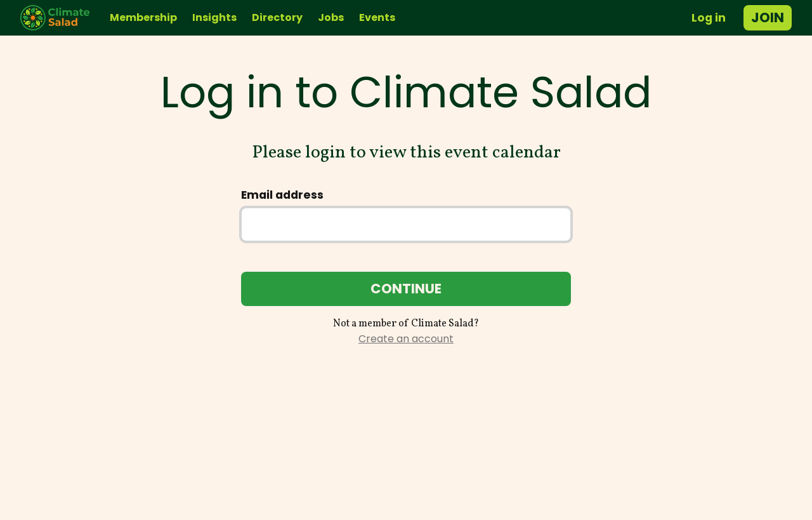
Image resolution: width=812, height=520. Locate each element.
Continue (406, 289)
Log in (709, 18)
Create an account (406, 339)
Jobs (331, 17)
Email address (282, 195)
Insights (214, 17)
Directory (277, 17)
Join (768, 17)
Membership (143, 17)
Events (377, 17)
